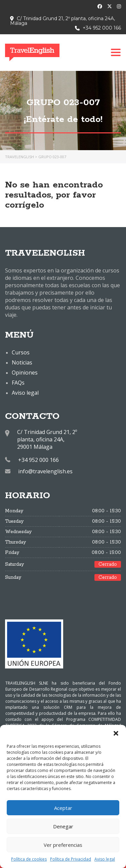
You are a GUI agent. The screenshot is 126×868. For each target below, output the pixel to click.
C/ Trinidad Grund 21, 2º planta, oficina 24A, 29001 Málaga (47, 439)
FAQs (18, 383)
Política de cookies (29, 859)
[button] (116, 733)
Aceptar (63, 808)
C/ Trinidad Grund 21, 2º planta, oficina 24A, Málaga (62, 21)
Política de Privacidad (71, 859)
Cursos (21, 352)
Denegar (63, 826)
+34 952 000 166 (102, 28)
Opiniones (25, 373)
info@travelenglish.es (45, 471)
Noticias (22, 362)
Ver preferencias (63, 845)
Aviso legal (105, 859)
